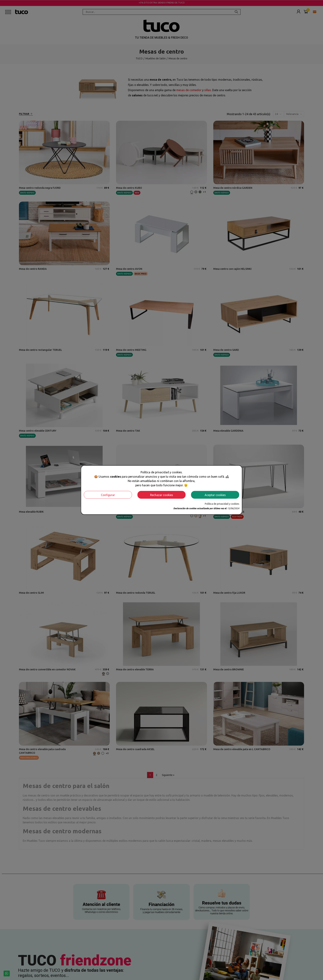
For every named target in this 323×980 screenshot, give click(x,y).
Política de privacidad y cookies (222, 504)
